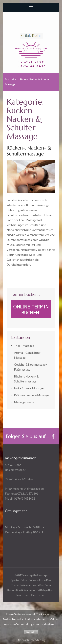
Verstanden (31, 632)
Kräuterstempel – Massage (31, 395)
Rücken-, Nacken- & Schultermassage (29, 151)
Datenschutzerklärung (31, 640)
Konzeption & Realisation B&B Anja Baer (30, 590)
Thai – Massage (24, 346)
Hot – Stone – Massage (29, 388)
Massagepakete (24, 402)
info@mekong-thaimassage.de (24, 489)
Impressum (23, 595)
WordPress (44, 585)
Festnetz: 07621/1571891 (22, 493)
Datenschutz (39, 595)
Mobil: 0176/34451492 (20, 498)
